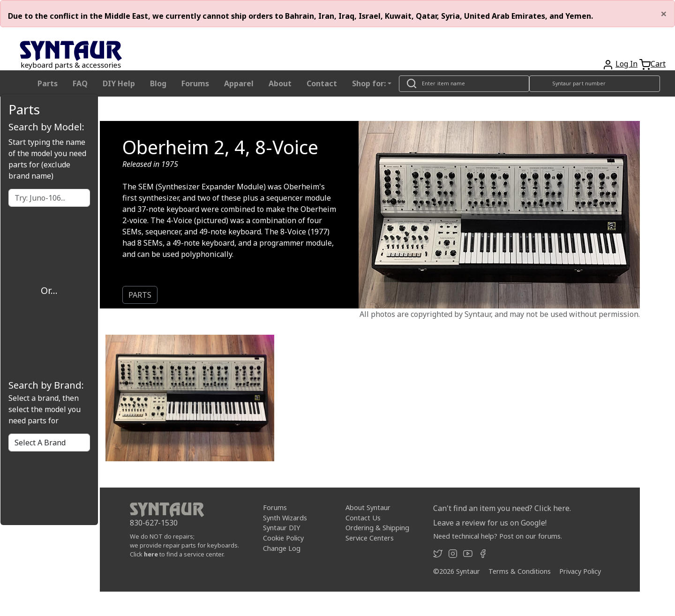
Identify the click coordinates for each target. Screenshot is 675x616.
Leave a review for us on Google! (490, 523)
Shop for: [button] (369, 83)
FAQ (80, 83)
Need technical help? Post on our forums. (498, 536)
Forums (195, 83)
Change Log (282, 548)
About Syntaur (368, 507)
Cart (658, 64)
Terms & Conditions (520, 571)
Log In (626, 64)
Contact (322, 83)
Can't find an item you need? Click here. (502, 508)
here (151, 554)
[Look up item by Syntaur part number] (595, 84)
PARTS (140, 295)
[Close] (664, 14)
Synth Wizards (285, 518)
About (280, 83)
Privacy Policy (580, 571)
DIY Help (119, 83)
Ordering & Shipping (377, 528)
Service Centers (370, 538)
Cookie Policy (283, 538)
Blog (158, 83)
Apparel (239, 83)
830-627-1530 (154, 523)
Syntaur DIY (281, 528)
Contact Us (363, 518)
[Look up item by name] (464, 84)
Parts (48, 83)
